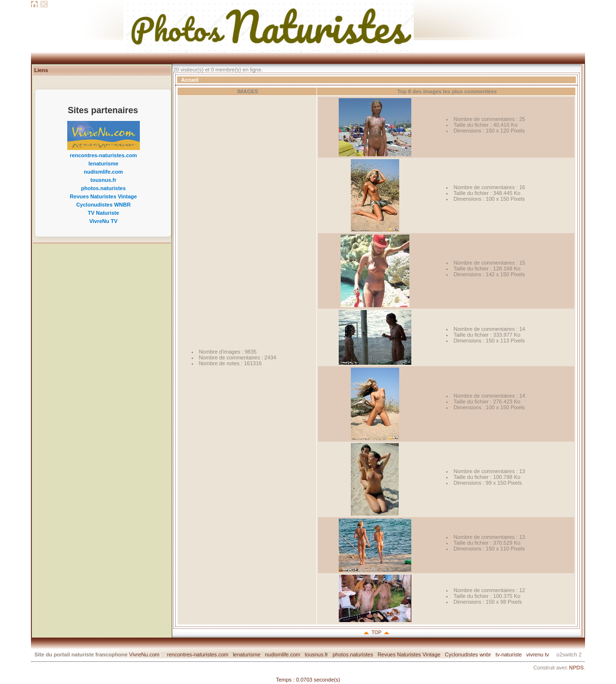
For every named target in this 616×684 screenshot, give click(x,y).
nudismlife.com (103, 172)
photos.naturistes (104, 188)
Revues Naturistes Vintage (103, 196)
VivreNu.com (144, 654)
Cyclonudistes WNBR (103, 205)
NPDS (577, 668)
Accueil (190, 80)
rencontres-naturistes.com (103, 155)
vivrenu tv (538, 654)
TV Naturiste (103, 213)
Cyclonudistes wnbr (468, 654)
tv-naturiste (509, 654)
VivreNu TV (103, 221)
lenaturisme (104, 164)
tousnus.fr (104, 180)
